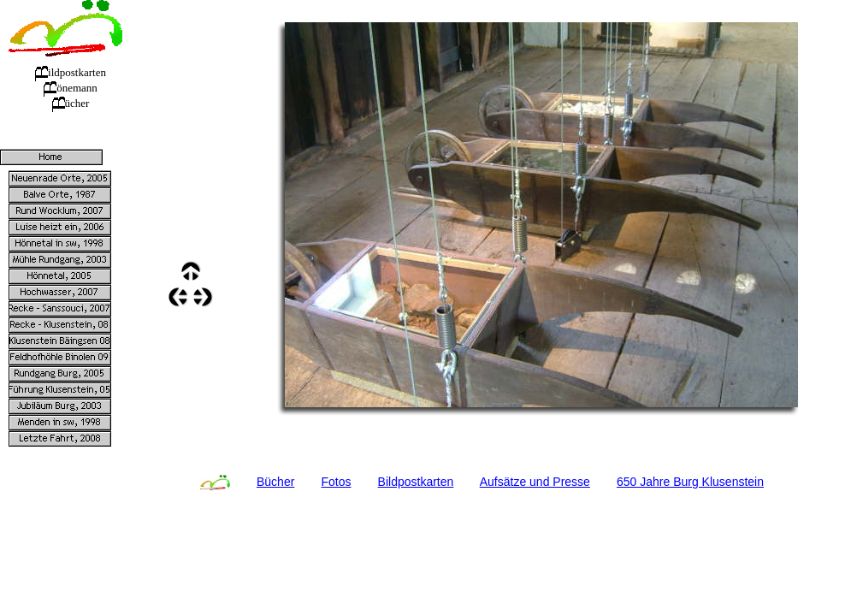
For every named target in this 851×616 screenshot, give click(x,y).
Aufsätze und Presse (535, 482)
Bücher (275, 482)
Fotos (336, 482)
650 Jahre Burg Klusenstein (690, 482)
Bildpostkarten (416, 482)
